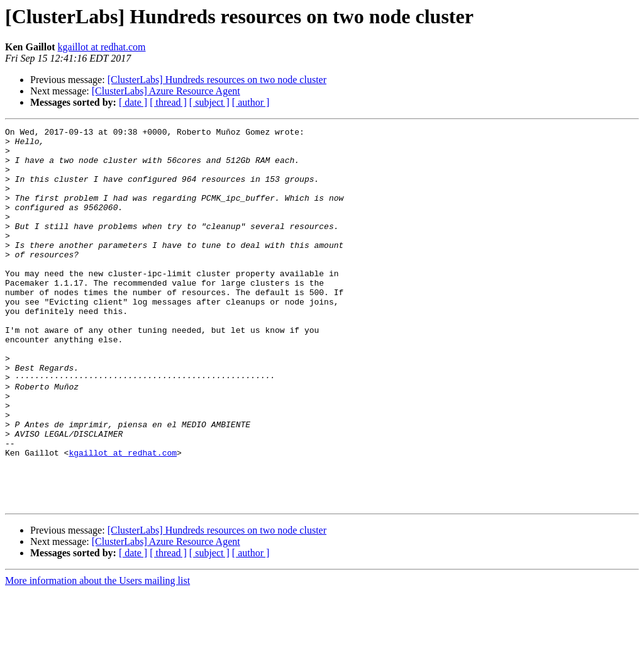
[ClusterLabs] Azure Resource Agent (166, 91)
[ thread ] (168, 102)
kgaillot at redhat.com (102, 47)
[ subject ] (209, 102)
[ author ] (251, 102)
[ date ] (133, 102)
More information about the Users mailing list (97, 656)
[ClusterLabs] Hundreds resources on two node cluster (217, 80)
